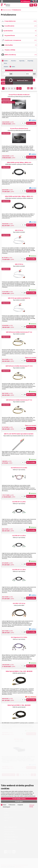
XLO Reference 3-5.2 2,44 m (19, 468)
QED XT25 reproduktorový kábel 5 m (19, 298)
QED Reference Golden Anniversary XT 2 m (19, 332)
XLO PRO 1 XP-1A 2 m (19, 603)
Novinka (13, 61)
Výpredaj (22, 61)
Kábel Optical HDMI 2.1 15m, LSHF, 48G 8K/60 (19, 671)
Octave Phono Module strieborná (19, 95)
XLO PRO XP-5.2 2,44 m (19, 502)
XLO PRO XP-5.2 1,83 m (19, 569)
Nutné (5, 805)
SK (36, 1)
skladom (6, 67)
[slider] (4, 70)
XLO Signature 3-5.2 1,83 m (19, 637)
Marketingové (7, 807)
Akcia (5, 63)
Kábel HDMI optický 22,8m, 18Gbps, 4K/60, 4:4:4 (19, 196)
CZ (32, 1)
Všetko (6, 61)
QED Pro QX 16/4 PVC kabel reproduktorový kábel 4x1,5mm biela (19, 435)
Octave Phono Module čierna (19, 128)
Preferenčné (12, 805)
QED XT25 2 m (19, 230)
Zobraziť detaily (32, 806)
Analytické (20, 805)
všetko (13, 67)
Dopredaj (30, 61)
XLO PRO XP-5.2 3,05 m (19, 536)
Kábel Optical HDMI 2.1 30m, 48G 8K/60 (19, 705)
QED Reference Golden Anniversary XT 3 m (19, 400)
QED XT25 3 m (19, 264)
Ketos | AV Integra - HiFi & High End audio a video (7, 5)
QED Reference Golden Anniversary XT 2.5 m (19, 366)
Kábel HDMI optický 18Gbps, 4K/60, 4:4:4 (19, 162)
